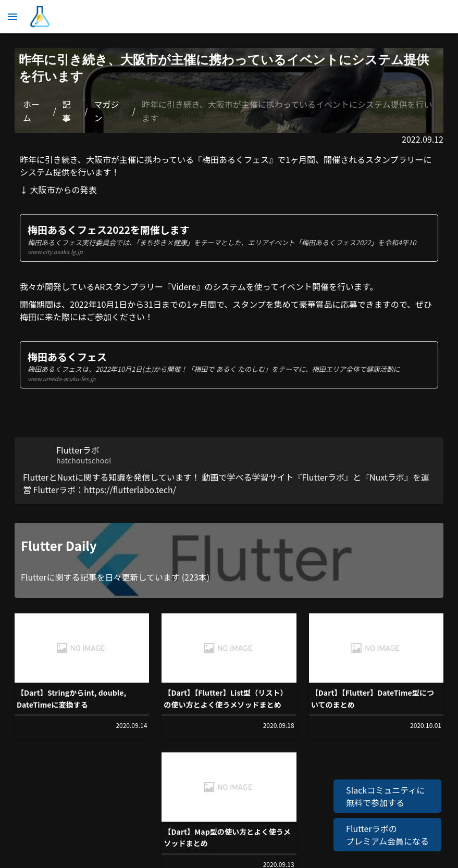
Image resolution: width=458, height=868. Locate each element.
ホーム (31, 111)
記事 (67, 111)
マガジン (107, 111)
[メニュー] (13, 17)
